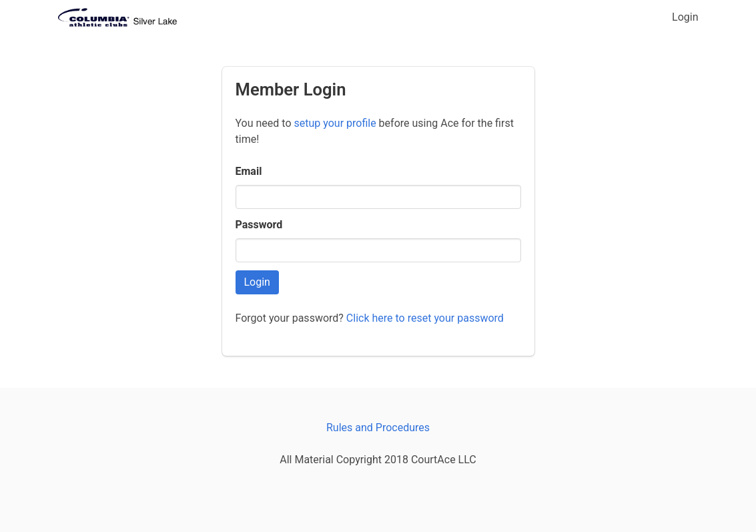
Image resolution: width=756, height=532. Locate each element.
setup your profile (335, 123)
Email (249, 171)
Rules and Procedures (378, 428)
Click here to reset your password (425, 318)
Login (685, 17)
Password (259, 225)
